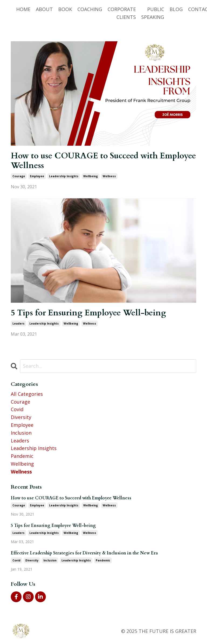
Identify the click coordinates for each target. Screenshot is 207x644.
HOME (23, 9)
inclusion (21, 433)
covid (17, 409)
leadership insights (64, 176)
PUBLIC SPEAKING (153, 13)
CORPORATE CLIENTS (122, 13)
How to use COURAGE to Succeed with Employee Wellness (103, 161)
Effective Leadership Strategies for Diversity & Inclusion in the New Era (84, 553)
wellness (109, 176)
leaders (18, 323)
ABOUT (44, 9)
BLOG (176, 9)
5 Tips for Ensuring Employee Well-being (88, 313)
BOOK (65, 9)
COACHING (90, 9)
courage (19, 176)
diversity (21, 417)
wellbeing (91, 176)
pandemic (22, 456)
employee (37, 176)
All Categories (27, 394)
